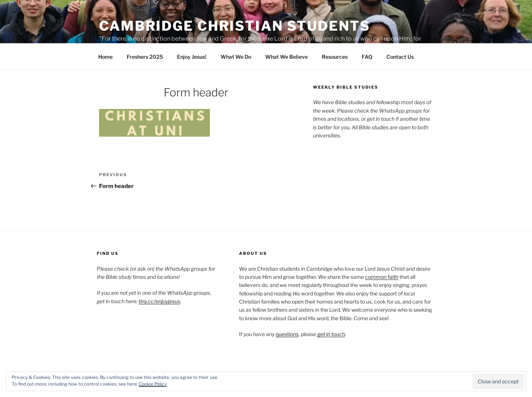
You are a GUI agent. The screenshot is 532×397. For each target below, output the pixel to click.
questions (287, 334)
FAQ (367, 57)
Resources (335, 57)
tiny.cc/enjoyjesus (159, 301)
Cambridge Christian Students (235, 26)
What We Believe (287, 57)
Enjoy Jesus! (192, 57)
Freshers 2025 (145, 57)
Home (105, 57)
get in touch (331, 334)
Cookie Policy (153, 384)
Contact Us (400, 57)
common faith (382, 277)
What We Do (236, 57)
